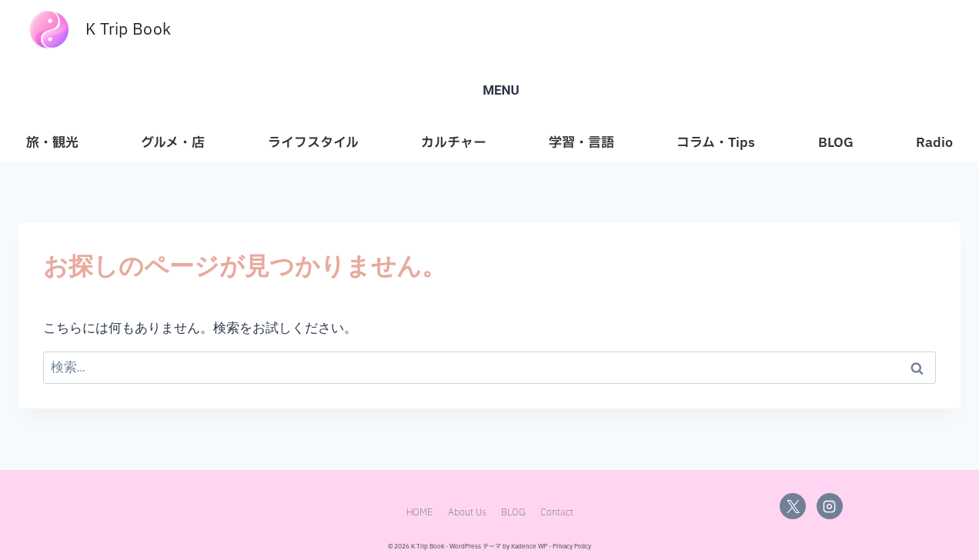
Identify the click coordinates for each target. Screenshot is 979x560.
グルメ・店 (173, 143)
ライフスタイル (313, 143)
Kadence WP (529, 547)
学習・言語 (581, 143)
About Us (467, 513)
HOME (420, 513)
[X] (793, 506)
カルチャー (454, 143)
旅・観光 (52, 143)
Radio (934, 143)
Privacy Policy (572, 547)
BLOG (836, 143)
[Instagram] (830, 506)
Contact (556, 513)
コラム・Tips (716, 143)
